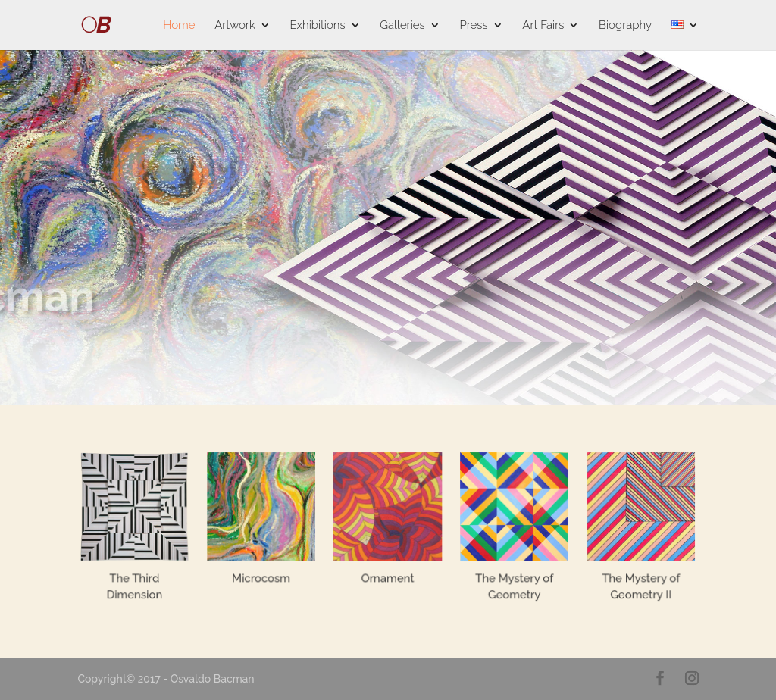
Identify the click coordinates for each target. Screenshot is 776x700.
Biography (625, 26)
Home (179, 26)
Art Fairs (543, 26)
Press (473, 26)
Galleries (402, 26)
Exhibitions (317, 26)
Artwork (235, 26)
